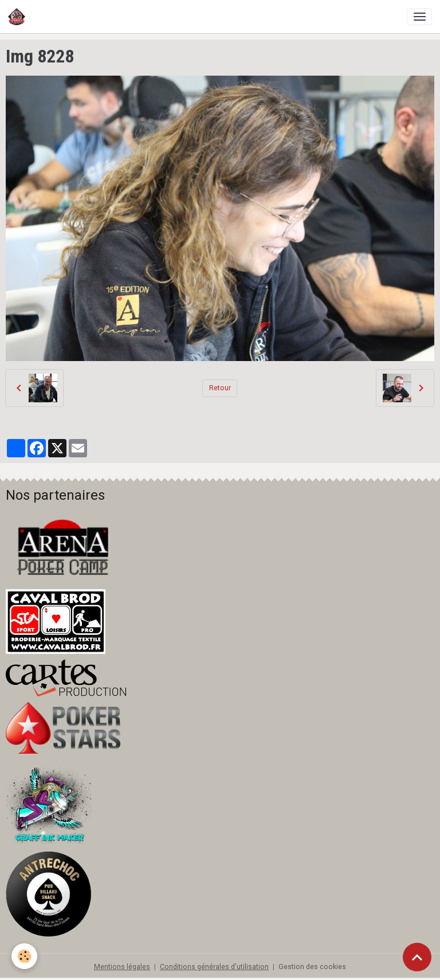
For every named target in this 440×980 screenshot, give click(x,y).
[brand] (19, 17)
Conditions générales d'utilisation (214, 967)
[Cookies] (24, 956)
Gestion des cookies (312, 967)
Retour (220, 388)
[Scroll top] (417, 957)
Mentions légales (122, 967)
